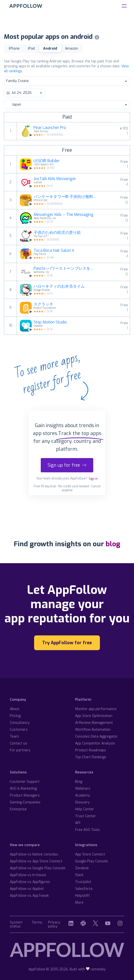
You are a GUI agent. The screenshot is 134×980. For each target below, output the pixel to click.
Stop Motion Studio (50, 322)
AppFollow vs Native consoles (34, 854)
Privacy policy (54, 925)
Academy (83, 795)
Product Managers (25, 795)
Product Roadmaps (91, 750)
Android (50, 49)
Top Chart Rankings (91, 757)
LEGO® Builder (47, 161)
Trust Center (86, 816)
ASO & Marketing (23, 789)
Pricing (15, 716)
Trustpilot (83, 882)
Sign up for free (67, 465)
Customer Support (25, 782)
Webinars (83, 789)
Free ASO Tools (87, 830)
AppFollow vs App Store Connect (36, 861)
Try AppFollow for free (67, 643)
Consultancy (20, 723)
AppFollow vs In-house (28, 875)
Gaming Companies (25, 802)
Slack (79, 875)
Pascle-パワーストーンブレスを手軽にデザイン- (65, 268)
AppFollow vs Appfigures (30, 882)
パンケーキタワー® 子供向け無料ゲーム (65, 197)
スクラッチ (43, 304)
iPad (31, 49)
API (78, 823)
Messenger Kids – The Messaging (64, 215)
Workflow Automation (93, 730)
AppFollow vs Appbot (27, 889)
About (15, 709)
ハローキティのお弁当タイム (59, 286)
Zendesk (82, 868)
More (79, 903)
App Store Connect (90, 854)
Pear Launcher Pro (50, 128)
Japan (67, 105)
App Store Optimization (94, 716)
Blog (79, 782)
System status (16, 925)
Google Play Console (92, 861)
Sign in (93, 479)
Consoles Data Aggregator (96, 736)
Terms (37, 923)
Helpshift (82, 896)
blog (113, 544)
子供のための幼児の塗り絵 (57, 233)
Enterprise (18, 809)
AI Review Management (94, 723)
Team (14, 736)
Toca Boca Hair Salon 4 (54, 251)
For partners (20, 750)
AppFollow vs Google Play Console (38, 868)
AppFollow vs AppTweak (29, 896)
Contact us (19, 743)
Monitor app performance (96, 709)
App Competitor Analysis (95, 743)
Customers (19, 730)
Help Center (85, 809)
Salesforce (84, 889)
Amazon (72, 49)
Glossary (82, 802)
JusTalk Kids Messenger (55, 179)
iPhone (14, 49)
